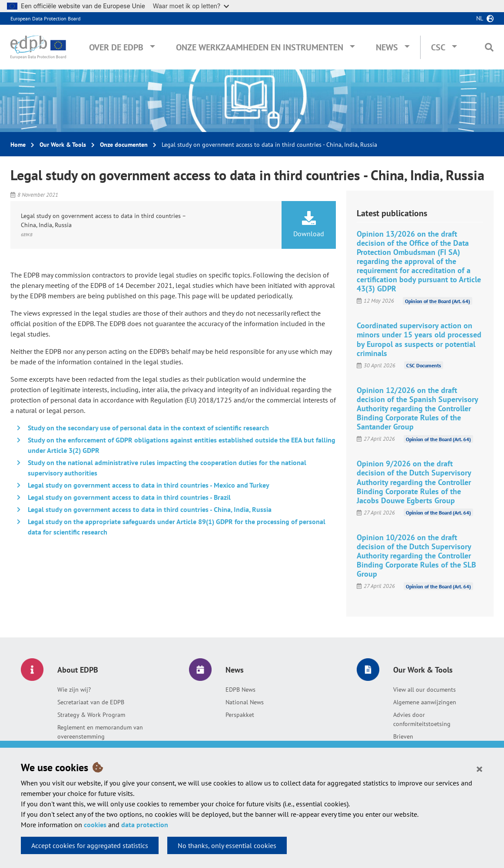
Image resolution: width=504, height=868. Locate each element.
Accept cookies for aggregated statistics (90, 845)
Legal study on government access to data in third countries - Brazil (129, 497)
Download (309, 224)
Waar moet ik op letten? (191, 6)
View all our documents (424, 690)
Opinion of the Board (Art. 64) (438, 301)
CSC (438, 47)
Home (18, 145)
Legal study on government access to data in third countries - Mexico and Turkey (149, 485)
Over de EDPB (116, 47)
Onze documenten (124, 145)
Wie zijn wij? (74, 690)
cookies (95, 825)
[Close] (479, 769)
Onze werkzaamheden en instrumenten (260, 47)
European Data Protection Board (45, 18)
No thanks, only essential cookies (227, 845)
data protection (145, 825)
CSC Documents (424, 365)
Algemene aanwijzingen (425, 702)
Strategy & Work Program (91, 715)
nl (480, 18)
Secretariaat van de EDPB (91, 702)
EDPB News (240, 690)
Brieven (403, 736)
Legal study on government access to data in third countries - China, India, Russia (150, 509)
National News (245, 702)
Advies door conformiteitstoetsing (422, 719)
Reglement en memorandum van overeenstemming (100, 732)
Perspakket (240, 715)
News (387, 47)
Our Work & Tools (63, 145)
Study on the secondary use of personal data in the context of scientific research (148, 428)
